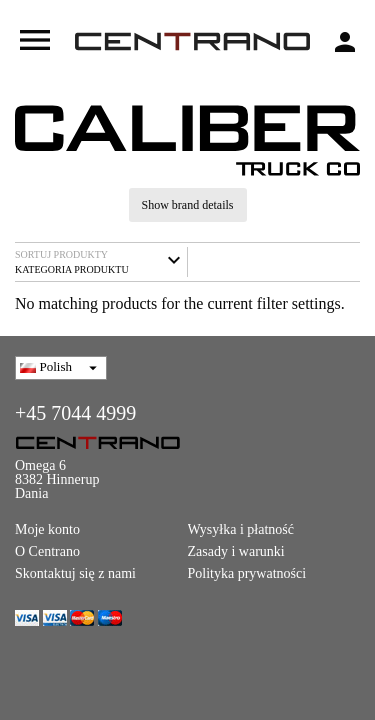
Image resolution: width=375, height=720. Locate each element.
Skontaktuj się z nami (75, 573)
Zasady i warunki (236, 551)
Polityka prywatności (247, 573)
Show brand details (188, 205)
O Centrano (47, 551)
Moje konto (47, 529)
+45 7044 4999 (75, 413)
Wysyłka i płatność (241, 529)
